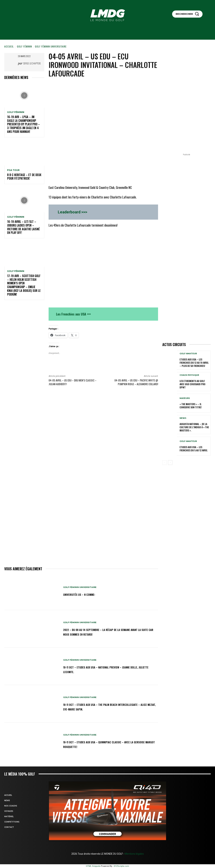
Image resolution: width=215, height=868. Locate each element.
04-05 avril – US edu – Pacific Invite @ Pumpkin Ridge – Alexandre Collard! (136, 382)
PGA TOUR (13, 170)
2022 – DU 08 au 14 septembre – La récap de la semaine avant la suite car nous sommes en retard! (107, 632)
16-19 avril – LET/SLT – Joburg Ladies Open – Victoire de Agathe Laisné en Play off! (23, 227)
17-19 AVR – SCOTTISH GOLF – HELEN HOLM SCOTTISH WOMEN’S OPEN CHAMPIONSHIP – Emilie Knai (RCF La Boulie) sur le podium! (24, 285)
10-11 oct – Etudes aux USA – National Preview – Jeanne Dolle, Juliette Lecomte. (107, 669)
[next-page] (170, 463)
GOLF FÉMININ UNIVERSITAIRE (51, 46)
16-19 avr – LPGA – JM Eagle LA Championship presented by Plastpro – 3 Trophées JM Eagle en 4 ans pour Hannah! (23, 124)
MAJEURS (185, 398)
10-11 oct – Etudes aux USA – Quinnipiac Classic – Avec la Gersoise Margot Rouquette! (108, 744)
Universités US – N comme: (84, 594)
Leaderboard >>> (73, 212)
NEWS (183, 418)
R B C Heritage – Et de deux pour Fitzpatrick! (24, 177)
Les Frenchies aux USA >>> (73, 314)
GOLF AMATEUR (188, 354)
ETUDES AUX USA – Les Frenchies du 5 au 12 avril (194, 449)
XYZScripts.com (121, 866)
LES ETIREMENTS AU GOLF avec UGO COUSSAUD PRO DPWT (192, 384)
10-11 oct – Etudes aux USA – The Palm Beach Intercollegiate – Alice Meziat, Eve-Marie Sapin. (101, 707)
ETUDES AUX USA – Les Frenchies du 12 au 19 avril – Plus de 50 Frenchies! (194, 363)
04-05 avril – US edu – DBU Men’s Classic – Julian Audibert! (73, 382)
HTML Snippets (93, 866)
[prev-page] (165, 463)
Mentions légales (134, 854)
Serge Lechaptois (32, 63)
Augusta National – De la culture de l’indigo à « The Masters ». (194, 427)
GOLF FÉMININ (24, 46)
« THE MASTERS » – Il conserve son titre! (191, 406)
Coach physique (189, 375)
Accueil (9, 46)
